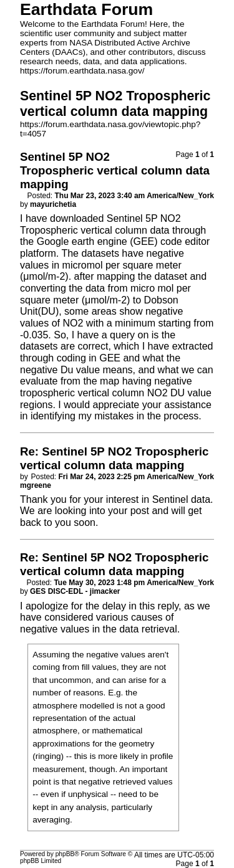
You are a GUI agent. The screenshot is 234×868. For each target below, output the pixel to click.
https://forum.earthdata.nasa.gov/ (82, 71)
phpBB (65, 854)
